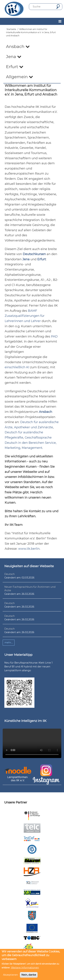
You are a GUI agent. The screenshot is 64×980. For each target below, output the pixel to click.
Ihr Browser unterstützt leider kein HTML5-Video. (32, 743)
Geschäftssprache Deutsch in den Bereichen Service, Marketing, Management (31, 443)
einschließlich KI (17, 367)
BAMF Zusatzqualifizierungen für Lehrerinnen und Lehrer (25, 316)
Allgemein (20, 77)
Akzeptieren (10, 975)
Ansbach (18, 46)
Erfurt (15, 67)
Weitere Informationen (25, 968)
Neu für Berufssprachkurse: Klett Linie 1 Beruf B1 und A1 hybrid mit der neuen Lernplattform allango (28, 667)
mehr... (9, 643)
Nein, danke (29, 975)
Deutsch (10, 574)
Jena (14, 56)
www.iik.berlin (29, 549)
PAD (54, 336)
